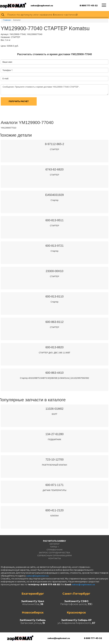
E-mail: (6, 79)
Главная (7, 20)
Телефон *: (8, 70)
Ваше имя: (7, 62)
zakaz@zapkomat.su (42, 5)
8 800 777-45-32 (89, 5)
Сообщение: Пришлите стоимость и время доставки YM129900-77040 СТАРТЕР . (54, 90)
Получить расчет (19, 101)
